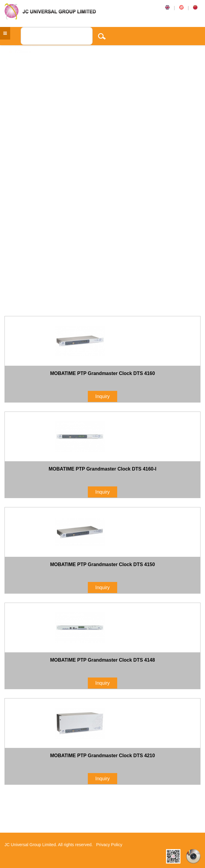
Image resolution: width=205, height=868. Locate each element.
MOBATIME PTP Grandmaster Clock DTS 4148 (103, 660)
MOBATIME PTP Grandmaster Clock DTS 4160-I (103, 469)
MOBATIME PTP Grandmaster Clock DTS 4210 (103, 756)
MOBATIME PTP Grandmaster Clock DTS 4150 (103, 564)
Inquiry (103, 396)
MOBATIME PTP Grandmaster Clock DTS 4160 (103, 373)
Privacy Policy (109, 845)
